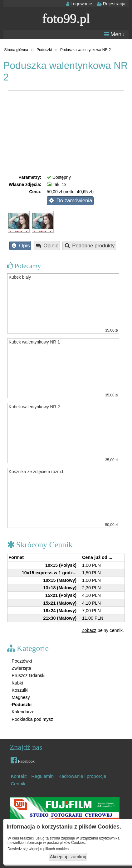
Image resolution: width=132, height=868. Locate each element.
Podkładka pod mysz (32, 719)
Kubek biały (20, 277)
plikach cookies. (57, 849)
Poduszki (44, 50)
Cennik (18, 784)
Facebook (23, 760)
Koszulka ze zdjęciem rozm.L (37, 472)
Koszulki (19, 690)
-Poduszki (21, 705)
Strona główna (16, 50)
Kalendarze (22, 712)
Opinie (47, 246)
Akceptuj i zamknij (68, 857)
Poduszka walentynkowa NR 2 (86, 50)
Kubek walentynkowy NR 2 (34, 407)
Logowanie (79, 4)
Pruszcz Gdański (28, 675)
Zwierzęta (21, 668)
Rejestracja (111, 4)
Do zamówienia (70, 201)
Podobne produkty (89, 246)
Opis (20, 246)
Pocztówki (21, 661)
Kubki (17, 683)
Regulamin (42, 776)
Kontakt (19, 776)
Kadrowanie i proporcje (82, 776)
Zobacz (89, 630)
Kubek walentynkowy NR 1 (34, 342)
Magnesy (20, 697)
